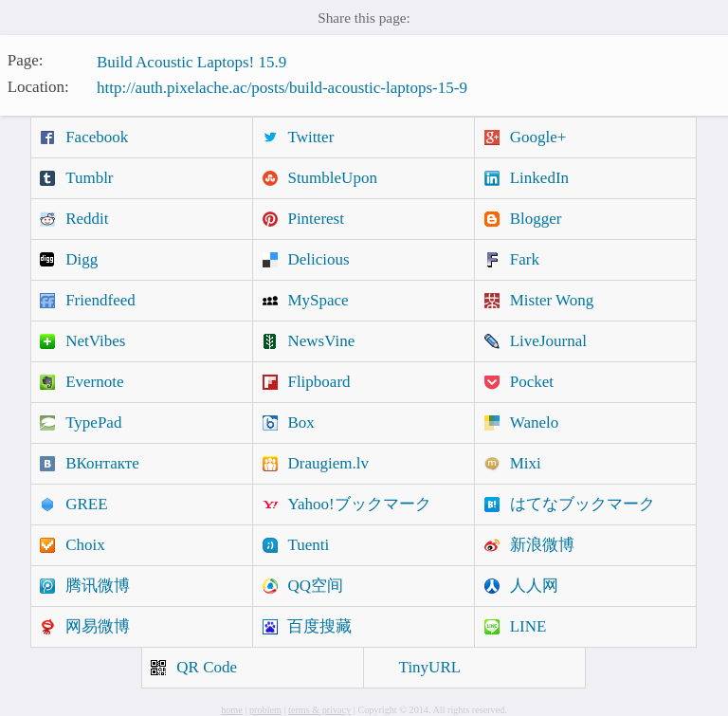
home (232, 710)
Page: (26, 60)
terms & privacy (319, 710)
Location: (38, 86)
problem (265, 710)
